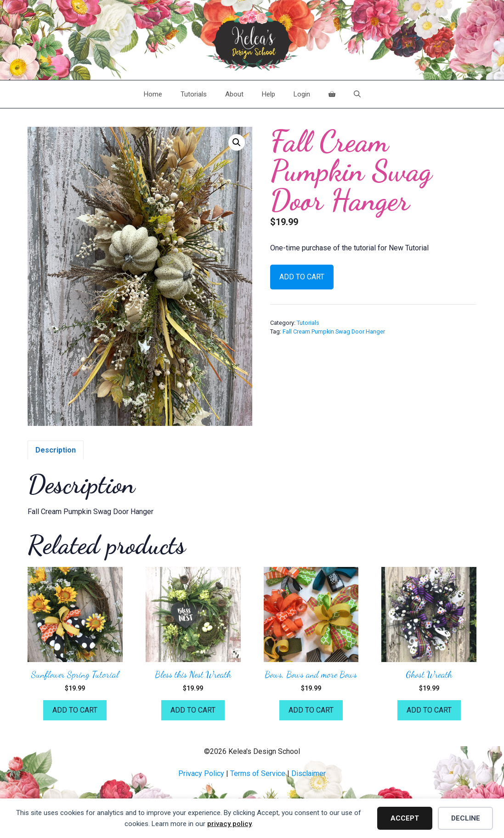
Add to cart (302, 277)
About (234, 94)
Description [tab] (56, 450)
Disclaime (307, 773)
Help (269, 94)
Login (302, 94)
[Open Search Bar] (357, 94)
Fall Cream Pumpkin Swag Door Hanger (334, 331)
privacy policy (229, 824)
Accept (405, 818)
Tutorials (194, 94)
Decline (466, 818)
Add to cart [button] (75, 710)
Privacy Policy (201, 773)
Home (153, 94)
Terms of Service (258, 773)
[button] (237, 142)
